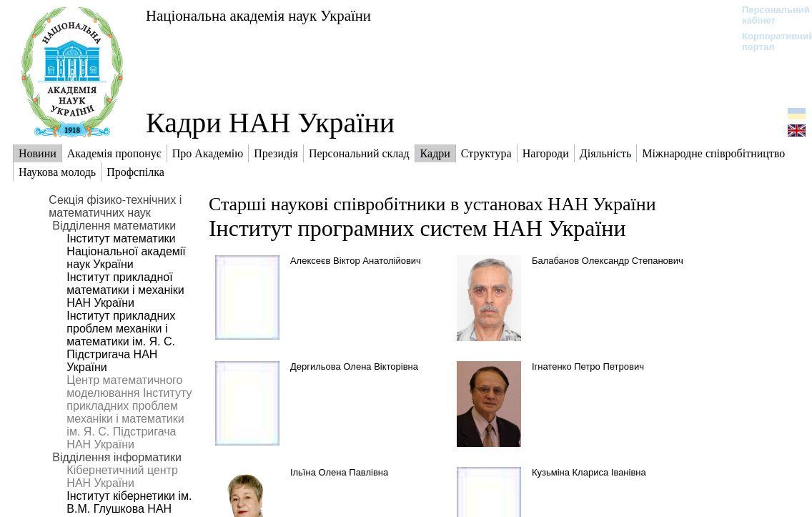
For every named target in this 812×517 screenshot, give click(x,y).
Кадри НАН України (270, 123)
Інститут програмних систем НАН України (417, 228)
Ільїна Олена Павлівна (339, 472)
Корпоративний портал (769, 41)
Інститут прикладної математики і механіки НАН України (125, 290)
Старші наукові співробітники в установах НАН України (432, 204)
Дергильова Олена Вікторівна (354, 366)
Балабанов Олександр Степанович (608, 261)
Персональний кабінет (769, 15)
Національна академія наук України (258, 15)
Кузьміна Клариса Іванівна (589, 472)
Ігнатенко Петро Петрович (588, 366)
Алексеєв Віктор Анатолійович (356, 261)
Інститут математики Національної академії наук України (126, 251)
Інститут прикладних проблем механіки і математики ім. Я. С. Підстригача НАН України (121, 341)
